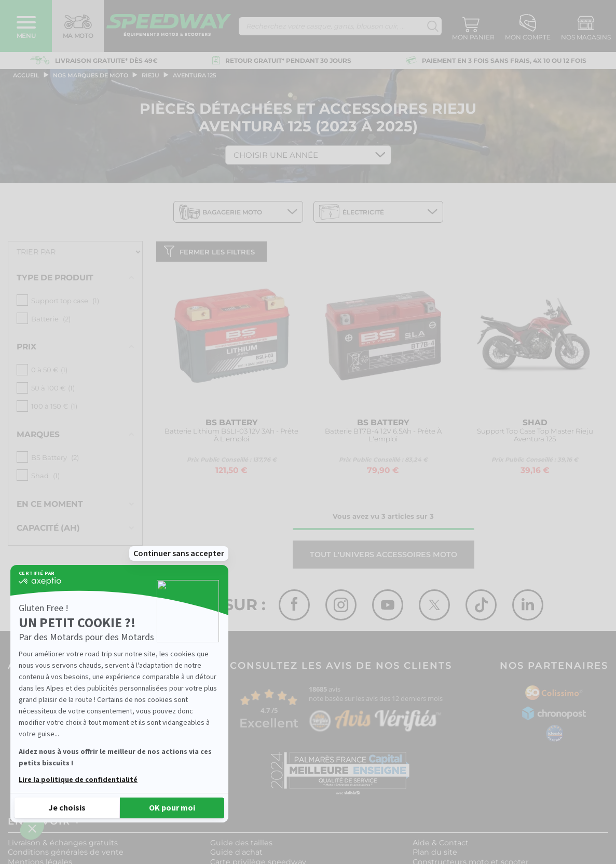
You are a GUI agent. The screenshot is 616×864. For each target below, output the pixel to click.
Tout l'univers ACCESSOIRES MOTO (384, 557)
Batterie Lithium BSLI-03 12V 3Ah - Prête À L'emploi (231, 437)
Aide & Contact (441, 845)
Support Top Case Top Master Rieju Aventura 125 (535, 437)
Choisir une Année (276, 155)
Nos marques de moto (91, 75)
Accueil (26, 75)
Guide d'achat (236, 855)
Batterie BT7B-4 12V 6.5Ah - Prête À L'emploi (383, 437)
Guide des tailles (241, 845)
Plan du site (435, 855)
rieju (150, 75)
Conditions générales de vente (66, 855)
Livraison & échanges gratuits (63, 845)
